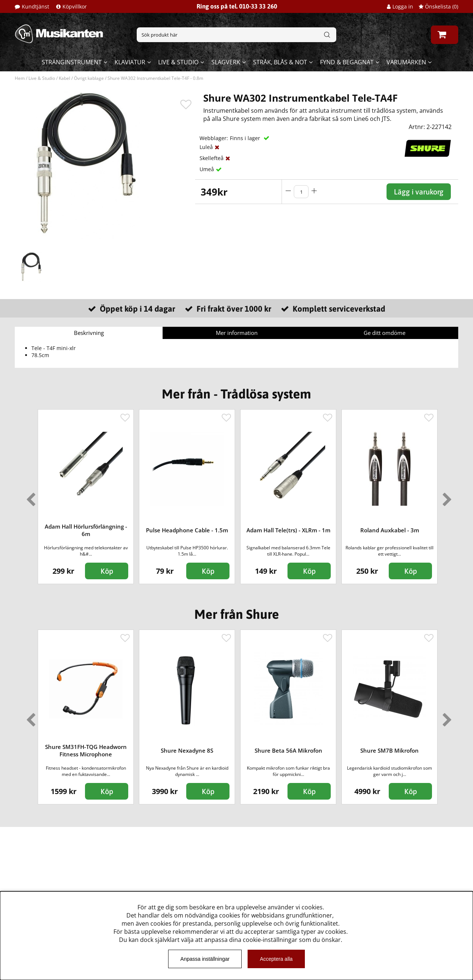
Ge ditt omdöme (384, 333)
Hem (20, 78)
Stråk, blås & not (280, 62)
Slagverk (226, 62)
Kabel (64, 78)
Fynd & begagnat (347, 62)
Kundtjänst (35, 6)
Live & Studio (178, 62)
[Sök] (236, 35)
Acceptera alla (276, 959)
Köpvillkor (75, 6)
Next (446, 496)
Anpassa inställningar (205, 959)
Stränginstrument (72, 62)
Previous (29, 496)
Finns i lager (246, 138)
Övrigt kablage (89, 78)
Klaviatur (130, 62)
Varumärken (406, 62)
